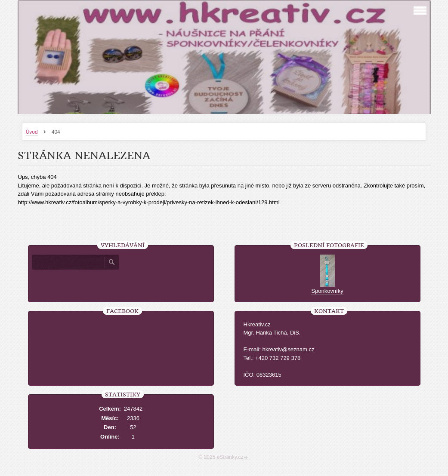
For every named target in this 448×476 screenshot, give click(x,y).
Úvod (32, 132)
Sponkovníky (327, 291)
